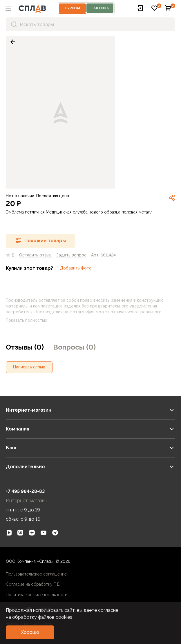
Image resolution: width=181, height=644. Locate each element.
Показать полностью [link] (31, 321)
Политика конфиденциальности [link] (37, 595)
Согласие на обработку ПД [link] (33, 584)
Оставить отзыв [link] (35, 255)
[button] (8, 8)
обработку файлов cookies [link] (42, 617)
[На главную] (32, 8)
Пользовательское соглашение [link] (36, 574)
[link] (13, 42)
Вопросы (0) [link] (74, 347)
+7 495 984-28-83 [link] (25, 491)
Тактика (100, 8)
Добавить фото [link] (76, 268)
